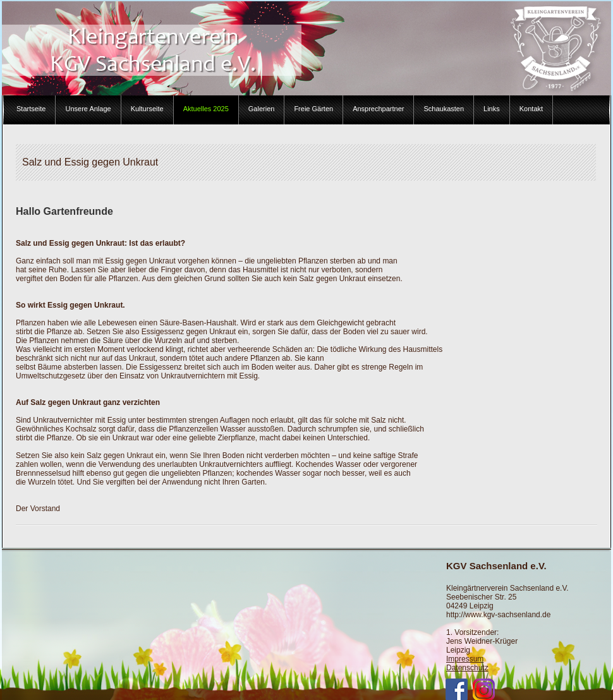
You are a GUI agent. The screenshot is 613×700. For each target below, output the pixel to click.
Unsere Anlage (88, 109)
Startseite (31, 109)
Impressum (465, 659)
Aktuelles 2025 (206, 109)
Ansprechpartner (378, 109)
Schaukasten (444, 109)
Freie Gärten (313, 109)
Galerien (262, 109)
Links (492, 109)
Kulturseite (147, 109)
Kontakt (531, 109)
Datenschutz (467, 668)
